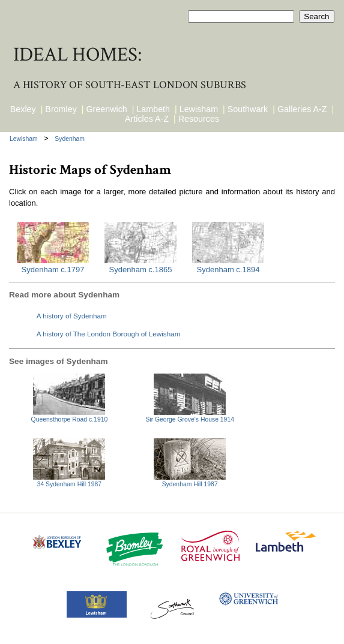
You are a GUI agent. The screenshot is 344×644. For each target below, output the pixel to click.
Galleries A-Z (302, 109)
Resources (199, 119)
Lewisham (199, 109)
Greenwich (106, 109)
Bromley (61, 109)
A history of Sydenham (72, 316)
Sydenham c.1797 (53, 270)
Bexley (23, 109)
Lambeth (153, 109)
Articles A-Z (147, 119)
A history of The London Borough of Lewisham (109, 334)
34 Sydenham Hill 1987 (69, 484)
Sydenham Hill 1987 (190, 484)
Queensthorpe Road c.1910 (70, 419)
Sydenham (70, 139)
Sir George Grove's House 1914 (190, 419)
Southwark (248, 109)
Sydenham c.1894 (228, 270)
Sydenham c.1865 (141, 270)
